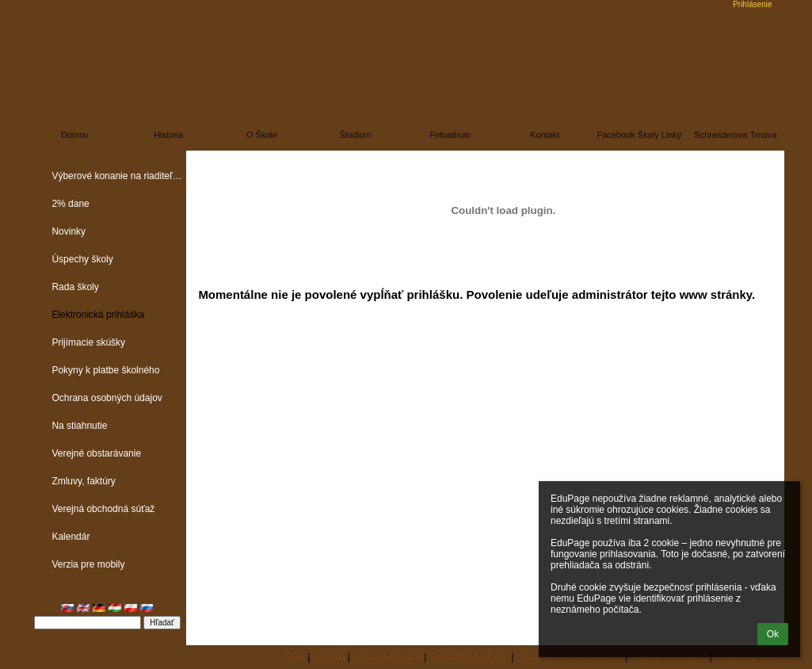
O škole (262, 135)
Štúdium (355, 135)
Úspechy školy (82, 259)
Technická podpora (469, 657)
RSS (295, 657)
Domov (75, 135)
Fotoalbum (450, 135)
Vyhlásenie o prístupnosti (570, 657)
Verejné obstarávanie (96, 453)
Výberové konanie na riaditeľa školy (119, 176)
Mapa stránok (743, 657)
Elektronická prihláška (98, 315)
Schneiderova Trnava (735, 135)
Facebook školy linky (639, 135)
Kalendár (71, 537)
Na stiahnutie (79, 426)
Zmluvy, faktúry (83, 481)
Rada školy (75, 287)
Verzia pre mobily (88, 564)
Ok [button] (773, 634)
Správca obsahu (387, 657)
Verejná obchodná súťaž (103, 509)
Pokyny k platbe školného (105, 370)
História (168, 135)
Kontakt (545, 135)
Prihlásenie (752, 4)
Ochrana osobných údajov (107, 398)
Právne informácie (668, 657)
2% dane (70, 204)
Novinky (69, 231)
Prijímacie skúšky (88, 342)
